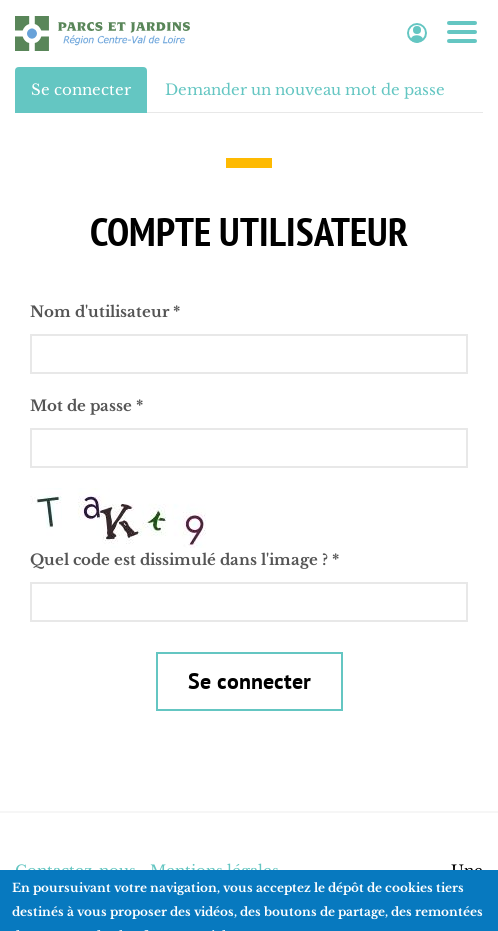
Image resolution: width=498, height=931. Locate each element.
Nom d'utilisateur (105, 311)
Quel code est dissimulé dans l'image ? (184, 559)
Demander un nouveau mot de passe (305, 89)
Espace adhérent (417, 33)
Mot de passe (86, 405)
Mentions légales (214, 870)
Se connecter (89, 95)
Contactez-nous (75, 870)
